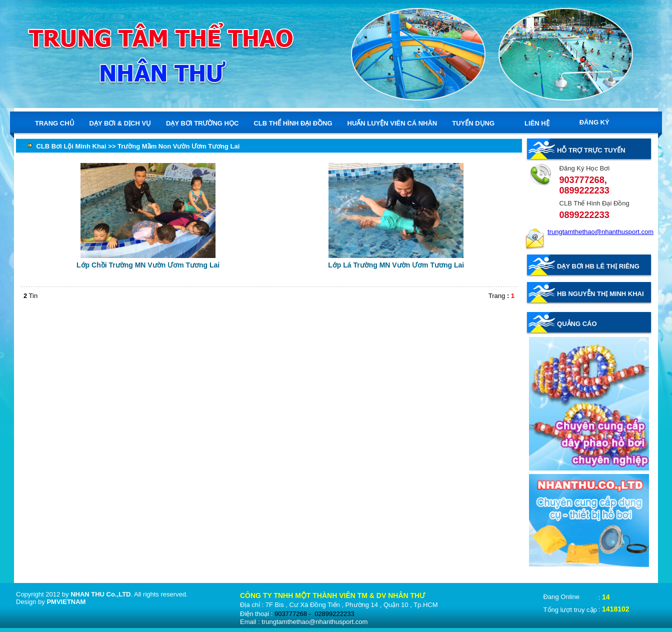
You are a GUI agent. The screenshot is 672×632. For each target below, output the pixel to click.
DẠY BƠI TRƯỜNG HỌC (202, 123)
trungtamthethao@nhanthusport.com (600, 232)
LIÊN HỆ (537, 123)
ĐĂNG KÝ (594, 122)
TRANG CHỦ (55, 123)
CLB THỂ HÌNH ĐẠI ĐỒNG (293, 123)
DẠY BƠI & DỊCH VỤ (120, 123)
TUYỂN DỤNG (473, 123)
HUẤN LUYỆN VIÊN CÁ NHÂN (392, 123)
